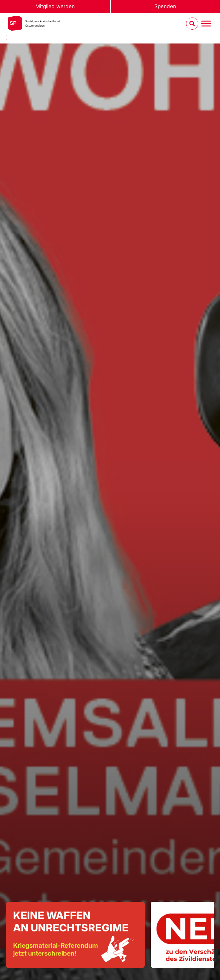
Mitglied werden (55, 6)
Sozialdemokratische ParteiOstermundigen (42, 23)
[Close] (11, 37)
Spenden (165, 6)
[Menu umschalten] (206, 24)
